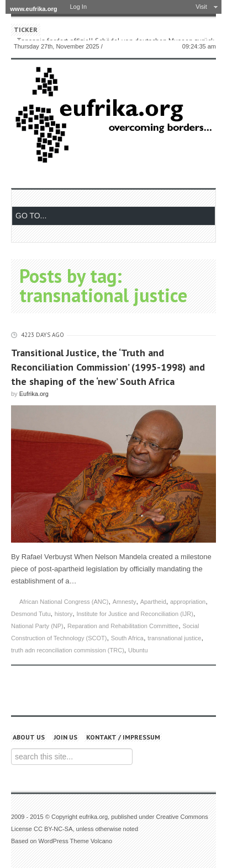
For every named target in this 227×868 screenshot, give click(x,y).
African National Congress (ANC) (64, 602)
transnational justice (174, 638)
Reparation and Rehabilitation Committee (123, 626)
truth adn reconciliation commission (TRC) (68, 650)
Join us (65, 737)
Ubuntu (138, 650)
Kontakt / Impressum (123, 737)
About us (29, 737)
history (64, 614)
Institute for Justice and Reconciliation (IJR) (135, 614)
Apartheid (153, 602)
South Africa (127, 638)
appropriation (188, 602)
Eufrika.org (34, 394)
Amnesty (125, 602)
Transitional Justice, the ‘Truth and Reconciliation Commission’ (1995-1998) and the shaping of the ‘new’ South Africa (108, 367)
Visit (201, 7)
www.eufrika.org (33, 9)
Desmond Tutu (31, 614)
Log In (78, 7)
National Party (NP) (37, 626)
